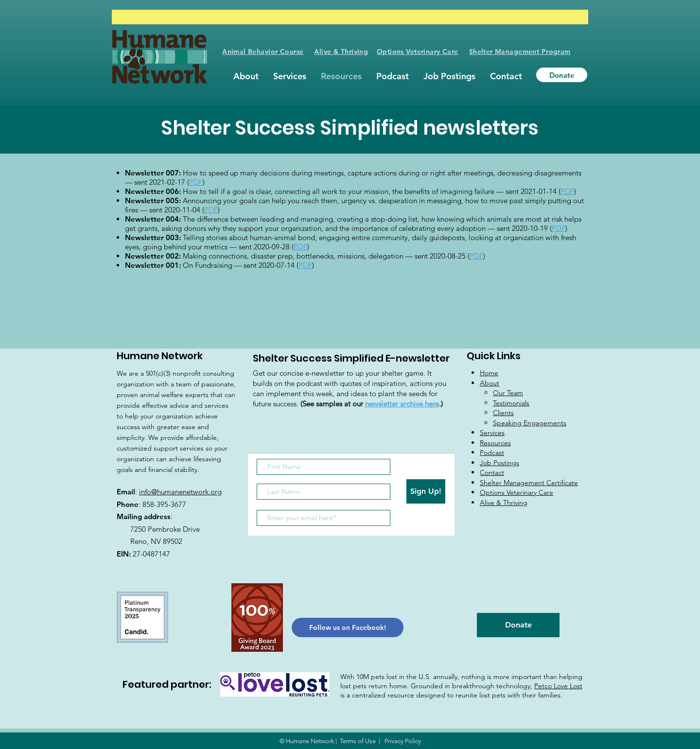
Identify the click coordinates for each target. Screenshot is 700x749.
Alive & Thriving (341, 52)
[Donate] (562, 75)
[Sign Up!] (426, 491)
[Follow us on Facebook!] (348, 627)
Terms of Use (358, 741)
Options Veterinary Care (418, 52)
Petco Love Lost (558, 686)
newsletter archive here (402, 404)
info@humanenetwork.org (180, 492)
